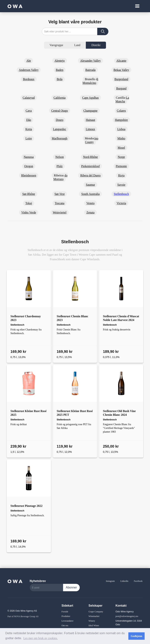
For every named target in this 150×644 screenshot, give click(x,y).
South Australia (90, 194)
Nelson (59, 157)
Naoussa (29, 157)
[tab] (56, 45)
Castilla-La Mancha (122, 99)
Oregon (29, 166)
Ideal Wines (94, 625)
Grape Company (96, 612)
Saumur (90, 185)
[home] (15, 6)
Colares (121, 111)
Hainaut (91, 120)
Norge (121, 157)
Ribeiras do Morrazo (60, 177)
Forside (65, 612)
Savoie (121, 185)
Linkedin (124, 581)
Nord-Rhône (90, 157)
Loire (29, 138)
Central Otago (60, 111)
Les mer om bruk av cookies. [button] (41, 638)
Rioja (121, 175)
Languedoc (59, 129)
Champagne (90, 111)
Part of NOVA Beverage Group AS (23, 616)
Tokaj (29, 203)
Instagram (110, 581)
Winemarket (94, 616)
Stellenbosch (121, 194)
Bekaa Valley (121, 70)
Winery (92, 621)
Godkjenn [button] (136, 636)
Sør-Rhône (29, 194)
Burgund (121, 88)
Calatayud (29, 98)
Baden (60, 70)
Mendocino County (92, 140)
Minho (121, 138)
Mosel (121, 148)
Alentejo (59, 61)
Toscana (60, 203)
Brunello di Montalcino (90, 81)
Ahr (29, 61)
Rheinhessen (29, 175)
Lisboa (121, 129)
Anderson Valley (29, 70)
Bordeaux (29, 79)
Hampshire (121, 120)
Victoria (121, 203)
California (60, 98)
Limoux (91, 129)
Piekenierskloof (90, 166)
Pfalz (60, 166)
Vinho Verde (29, 212)
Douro (60, 120)
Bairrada (90, 70)
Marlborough (60, 138)
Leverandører (68, 621)
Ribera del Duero (90, 175)
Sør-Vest (60, 194)
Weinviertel (60, 212)
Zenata (90, 212)
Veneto (90, 203)
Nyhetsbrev (38, 581)
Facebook (138, 581)
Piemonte (121, 166)
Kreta (29, 129)
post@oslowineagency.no (127, 616)
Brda (59, 79)
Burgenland (121, 79)
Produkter (66, 616)
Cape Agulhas (90, 98)
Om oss (65, 625)
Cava (29, 111)
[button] (137, 6)
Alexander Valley (90, 61)
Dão (29, 120)
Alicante (121, 61)
